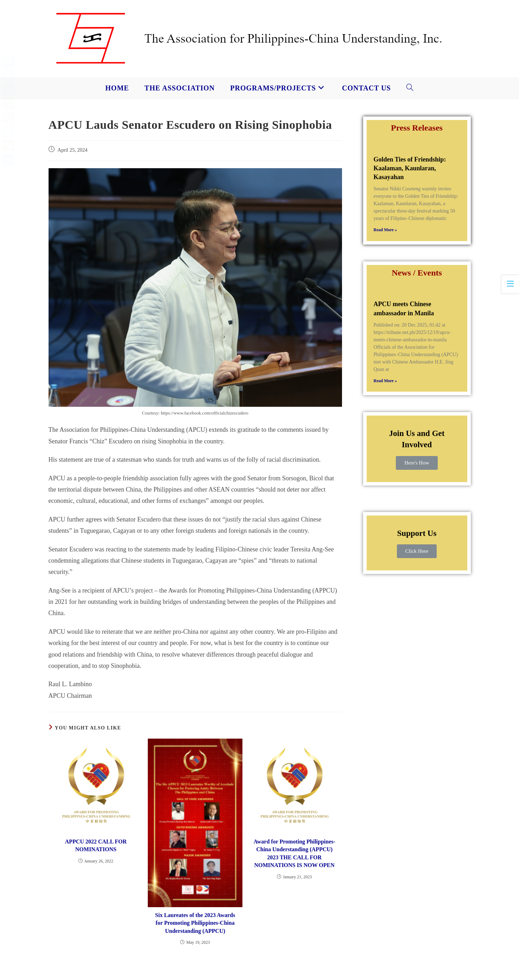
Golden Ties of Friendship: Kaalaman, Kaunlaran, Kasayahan (410, 168)
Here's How (417, 463)
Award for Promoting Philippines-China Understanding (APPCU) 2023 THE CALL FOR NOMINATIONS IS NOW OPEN (294, 853)
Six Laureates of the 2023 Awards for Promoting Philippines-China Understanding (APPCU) (195, 923)
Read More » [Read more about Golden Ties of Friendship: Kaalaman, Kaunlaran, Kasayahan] (385, 230)
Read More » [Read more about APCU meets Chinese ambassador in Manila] (385, 381)
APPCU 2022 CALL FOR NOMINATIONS (96, 845)
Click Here (417, 551)
